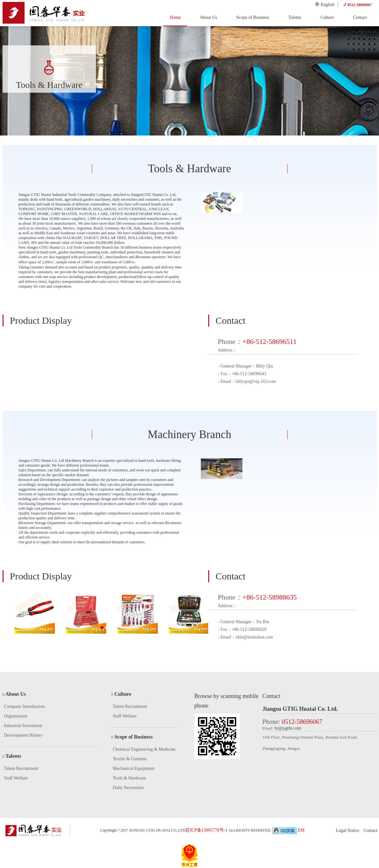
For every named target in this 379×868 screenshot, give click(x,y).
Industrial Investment (23, 726)
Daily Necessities (129, 788)
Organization (16, 716)
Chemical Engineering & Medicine (144, 749)
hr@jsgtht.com (288, 728)
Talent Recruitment (21, 768)
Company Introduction (24, 706)
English (325, 4)
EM (301, 830)
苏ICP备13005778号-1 (206, 830)
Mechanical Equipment (134, 768)
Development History (24, 735)
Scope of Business (253, 17)
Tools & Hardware (130, 778)
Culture (327, 17)
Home (175, 17)
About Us (209, 17)
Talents (295, 17)
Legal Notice (348, 830)
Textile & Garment (130, 759)
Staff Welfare (16, 778)
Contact (360, 17)
